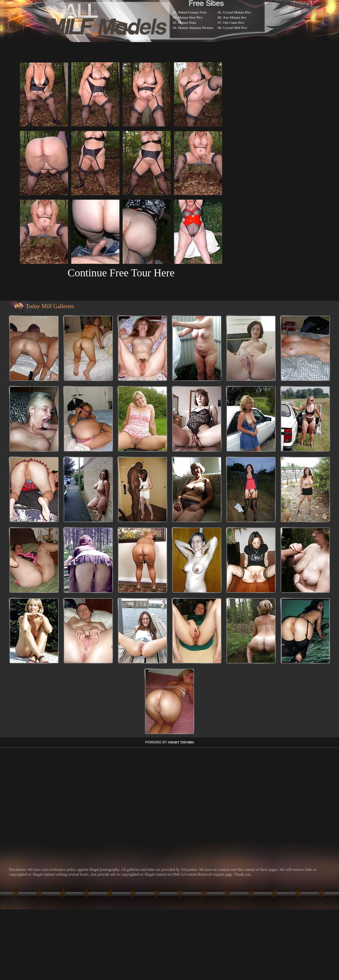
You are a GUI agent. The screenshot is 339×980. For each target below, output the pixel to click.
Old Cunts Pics (234, 22)
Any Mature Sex (235, 17)
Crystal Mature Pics (237, 12)
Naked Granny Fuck (192, 12)
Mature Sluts (187, 22)
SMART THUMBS (181, 742)
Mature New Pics (190, 17)
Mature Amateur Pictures (196, 28)
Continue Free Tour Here (121, 273)
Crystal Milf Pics (235, 28)
